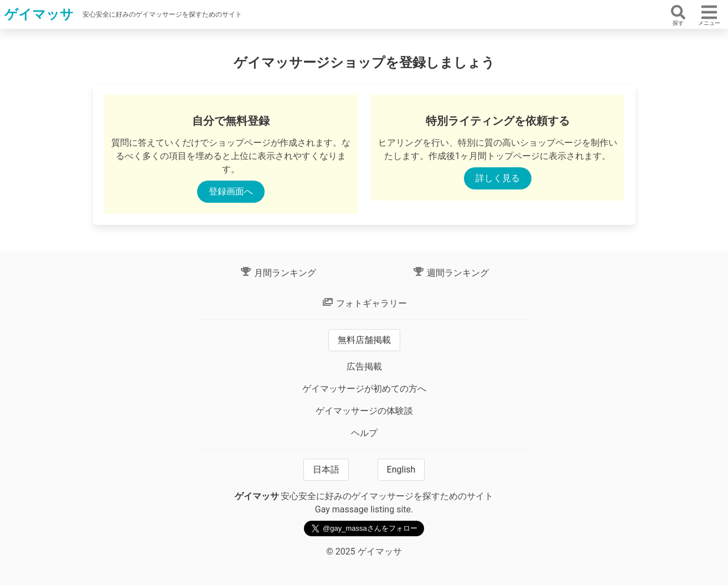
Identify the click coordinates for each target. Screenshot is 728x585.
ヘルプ (364, 433)
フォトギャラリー (364, 303)
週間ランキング (451, 273)
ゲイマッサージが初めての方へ (364, 389)
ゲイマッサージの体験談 (364, 411)
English (401, 469)
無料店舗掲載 (364, 340)
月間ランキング (278, 273)
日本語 (326, 469)
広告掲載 (364, 366)
